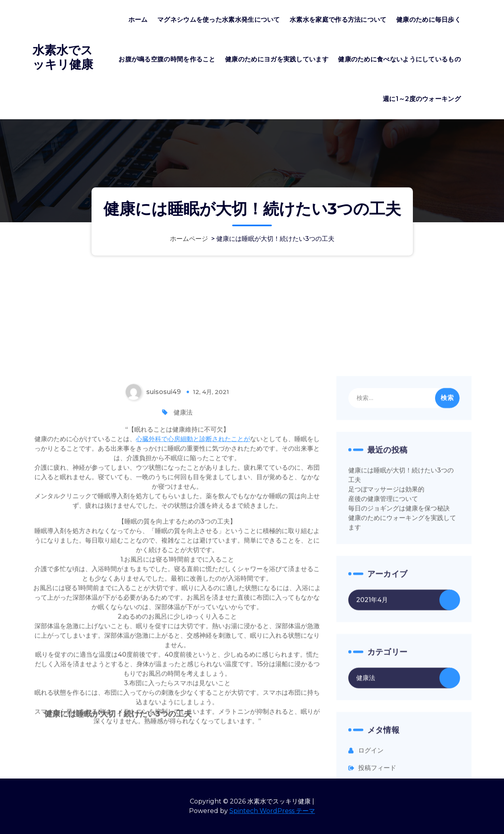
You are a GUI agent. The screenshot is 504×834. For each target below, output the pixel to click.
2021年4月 (372, 735)
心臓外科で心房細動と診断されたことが (193, 574)
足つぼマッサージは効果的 (386, 624)
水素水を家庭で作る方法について (338, 20)
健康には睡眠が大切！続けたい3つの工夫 (401, 610)
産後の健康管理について (383, 634)
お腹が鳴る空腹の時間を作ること (167, 59)
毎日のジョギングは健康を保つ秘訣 (399, 643)
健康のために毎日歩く (429, 20)
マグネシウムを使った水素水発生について (219, 20)
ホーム (138, 20)
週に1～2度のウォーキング (422, 99)
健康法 (183, 547)
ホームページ (189, 239)
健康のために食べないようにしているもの (399, 59)
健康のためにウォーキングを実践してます (402, 657)
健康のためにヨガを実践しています (277, 59)
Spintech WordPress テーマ (272, 811)
